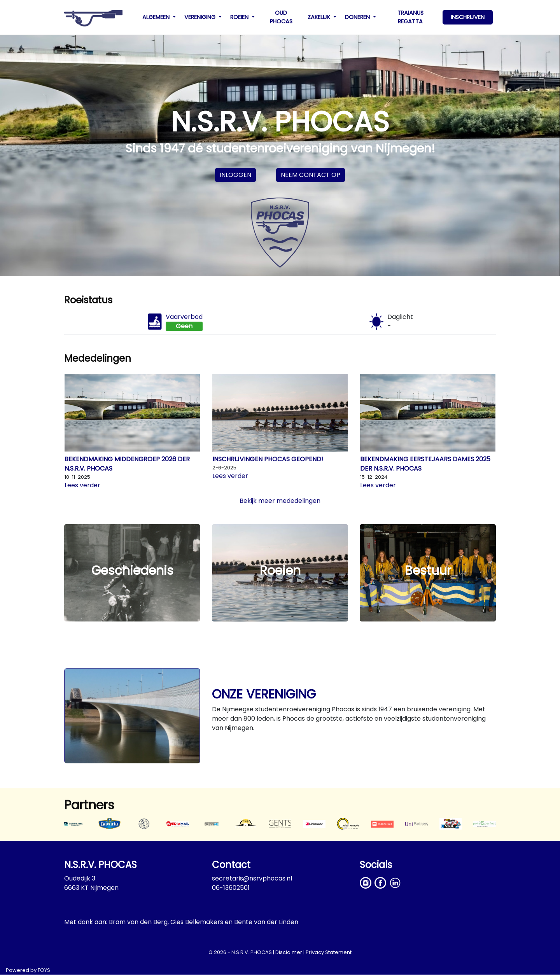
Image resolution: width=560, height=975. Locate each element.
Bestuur (428, 570)
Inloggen (235, 175)
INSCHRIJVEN (468, 17)
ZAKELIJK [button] (320, 17)
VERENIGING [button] (201, 17)
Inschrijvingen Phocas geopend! (268, 459)
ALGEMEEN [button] (157, 17)
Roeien (280, 570)
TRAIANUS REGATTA (410, 17)
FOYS (44, 970)
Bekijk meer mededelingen (280, 501)
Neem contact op (311, 175)
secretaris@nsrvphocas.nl (252, 878)
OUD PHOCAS (281, 17)
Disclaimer (289, 952)
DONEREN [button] (358, 17)
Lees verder (82, 485)
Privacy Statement (329, 952)
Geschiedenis (132, 570)
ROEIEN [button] (240, 17)
